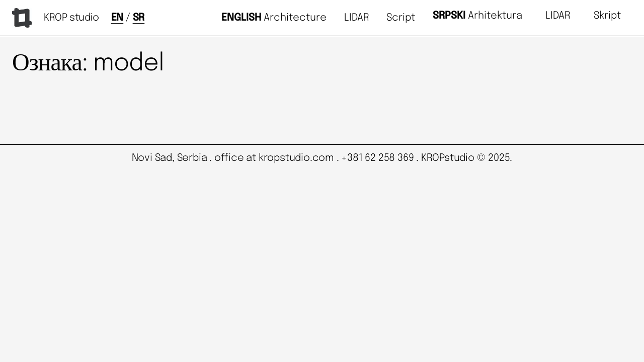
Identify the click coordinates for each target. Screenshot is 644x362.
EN (117, 18)
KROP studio (71, 18)
